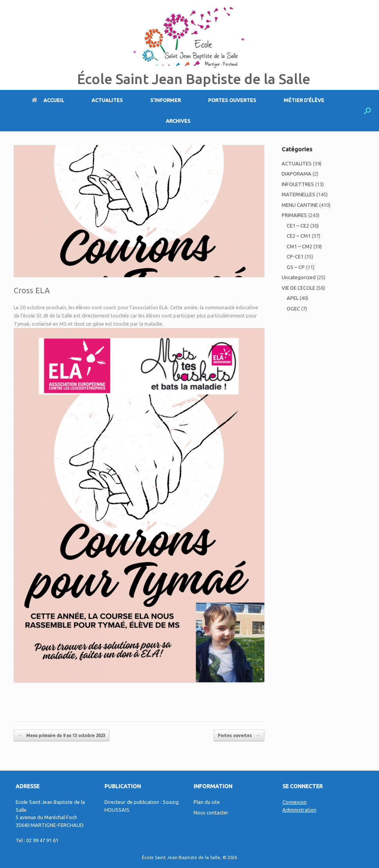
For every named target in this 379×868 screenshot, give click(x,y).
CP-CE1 (295, 256)
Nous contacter (211, 812)
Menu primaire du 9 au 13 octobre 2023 (62, 736)
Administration (299, 810)
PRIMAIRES (76, 702)
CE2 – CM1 (299, 236)
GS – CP (296, 267)
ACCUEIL (48, 100)
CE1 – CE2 (298, 226)
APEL (293, 298)
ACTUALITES (107, 100)
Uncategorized (299, 277)
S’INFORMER (165, 100)
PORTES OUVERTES (232, 100)
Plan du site (207, 802)
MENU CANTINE (300, 205)
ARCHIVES (178, 121)
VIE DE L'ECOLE (298, 288)
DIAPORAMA (296, 174)
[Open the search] (367, 111)
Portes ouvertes (239, 736)
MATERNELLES (49, 702)
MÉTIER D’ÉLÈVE (304, 100)
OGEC (293, 308)
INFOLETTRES (298, 184)
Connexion (295, 802)
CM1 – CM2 (299, 246)
